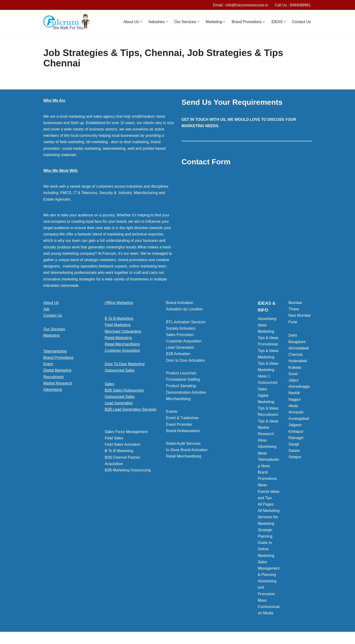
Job (46, 309)
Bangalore (297, 342)
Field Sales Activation (123, 445)
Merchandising (178, 399)
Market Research (58, 383)
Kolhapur (296, 431)
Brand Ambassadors (183, 431)
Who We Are (54, 101)
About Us (51, 303)
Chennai (295, 355)
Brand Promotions (58, 358)
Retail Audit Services (183, 444)
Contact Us (301, 22)
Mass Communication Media (269, 607)
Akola (293, 406)
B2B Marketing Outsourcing (128, 470)
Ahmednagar (299, 387)
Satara (294, 451)
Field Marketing (118, 325)
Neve (48, 638)
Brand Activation (180, 303)
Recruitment (53, 377)
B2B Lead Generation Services (131, 410)
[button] (140, 22)
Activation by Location (184, 309)
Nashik (294, 393)
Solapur (295, 457)
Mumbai (295, 303)
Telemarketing (55, 351)
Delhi (293, 335)
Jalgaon (295, 425)
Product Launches (181, 373)
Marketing (52, 335)
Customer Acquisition (122, 351)
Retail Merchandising (122, 344)
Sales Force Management (126, 432)
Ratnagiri (296, 438)
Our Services (54, 329)
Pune (293, 322)
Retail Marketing (118, 338)
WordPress (85, 638)
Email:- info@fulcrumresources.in (240, 5)
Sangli (294, 444)
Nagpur (294, 399)
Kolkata (295, 367)
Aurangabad (299, 419)
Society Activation (181, 328)
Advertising (53, 390)
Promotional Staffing (183, 380)
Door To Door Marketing (125, 364)
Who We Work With (61, 171)
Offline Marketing (119, 303)
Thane (294, 309)
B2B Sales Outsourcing (124, 390)
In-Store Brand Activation (187, 450)
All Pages (266, 504)
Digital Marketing (57, 371)
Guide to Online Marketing (266, 549)
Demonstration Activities (186, 392)
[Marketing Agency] (67, 22)
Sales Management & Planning (269, 568)
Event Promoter (179, 424)
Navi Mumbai (299, 316)
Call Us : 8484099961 (293, 5)
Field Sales (114, 438)
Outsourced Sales (120, 371)
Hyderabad (298, 361)
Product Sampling (181, 386)
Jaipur (294, 380)
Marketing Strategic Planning (266, 530)
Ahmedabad (299, 348)
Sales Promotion (180, 335)
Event (48, 364)
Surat (293, 374)
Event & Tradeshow (182, 418)
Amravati (296, 412)
